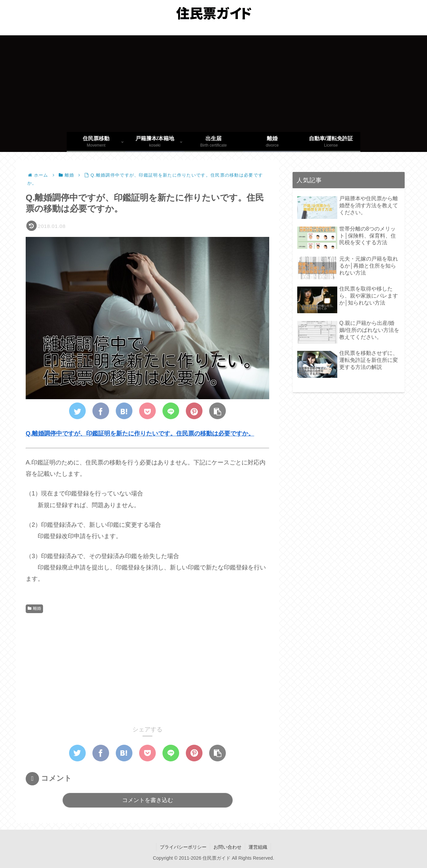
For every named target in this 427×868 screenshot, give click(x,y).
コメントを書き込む (148, 800)
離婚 (34, 608)
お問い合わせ (228, 847)
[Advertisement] (213, 82)
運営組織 (258, 847)
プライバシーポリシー (183, 847)
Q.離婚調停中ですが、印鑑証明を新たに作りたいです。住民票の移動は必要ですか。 (140, 434)
